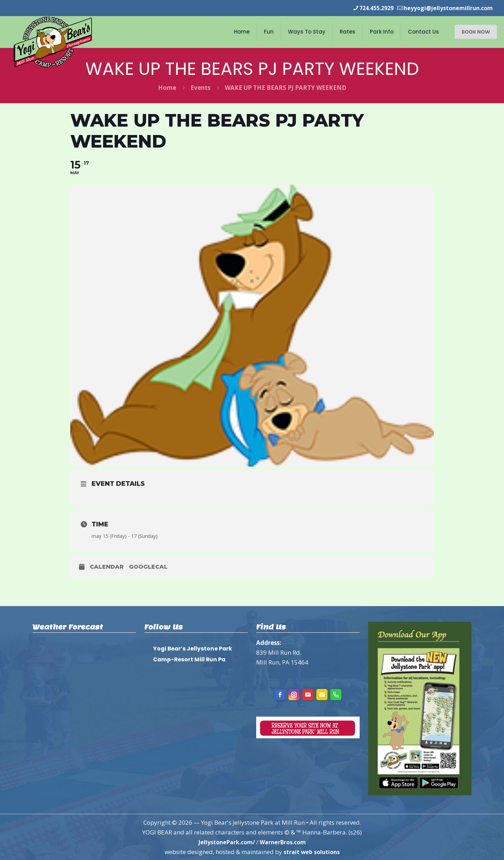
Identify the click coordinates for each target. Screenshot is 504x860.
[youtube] (308, 694)
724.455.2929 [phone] (369, 8)
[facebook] (280, 694)
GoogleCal (148, 566)
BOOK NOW (476, 31)
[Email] (322, 694)
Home (167, 87)
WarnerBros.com (285, 842)
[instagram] (294, 694)
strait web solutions (311, 851)
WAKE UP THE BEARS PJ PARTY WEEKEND (286, 87)
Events (200, 87)
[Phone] (336, 694)
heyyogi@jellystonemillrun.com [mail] (445, 8)
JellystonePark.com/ (225, 842)
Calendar (107, 566)
